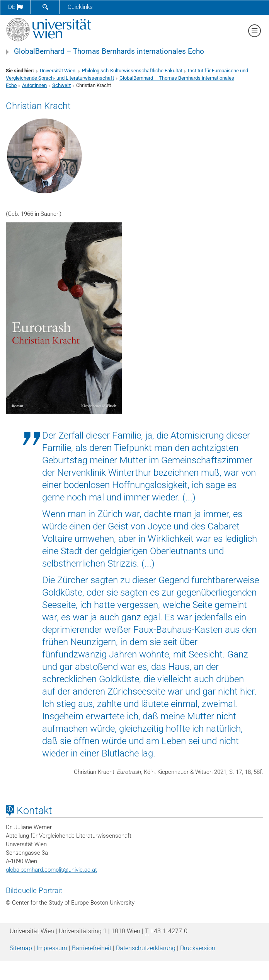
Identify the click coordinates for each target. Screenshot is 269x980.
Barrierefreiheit (92, 948)
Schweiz (61, 85)
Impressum (52, 948)
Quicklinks (80, 7)
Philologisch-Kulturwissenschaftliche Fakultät (132, 71)
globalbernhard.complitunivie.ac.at (51, 870)
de (15, 7)
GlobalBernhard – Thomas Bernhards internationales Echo (109, 51)
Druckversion (198, 948)
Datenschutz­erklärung (146, 948)
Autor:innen (34, 85)
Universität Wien (58, 71)
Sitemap (21, 948)
